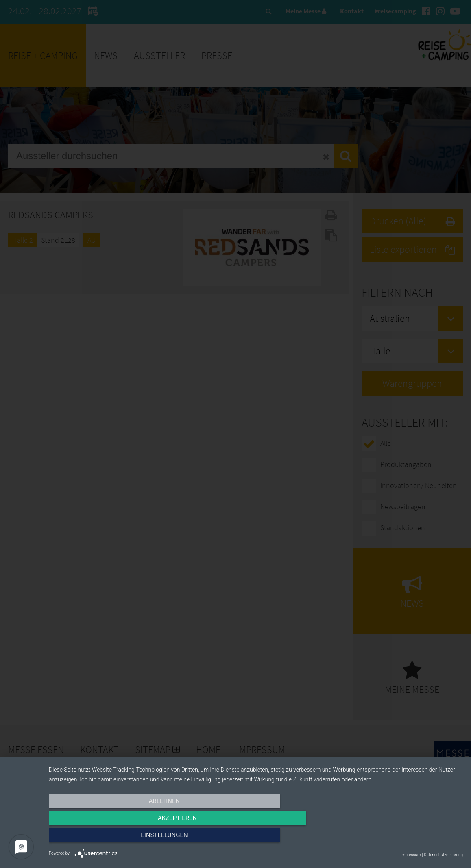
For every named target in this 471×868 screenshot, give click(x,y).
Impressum (411, 855)
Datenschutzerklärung (443, 855)
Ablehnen (111, 838)
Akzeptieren (256, 838)
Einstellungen (401, 838)
